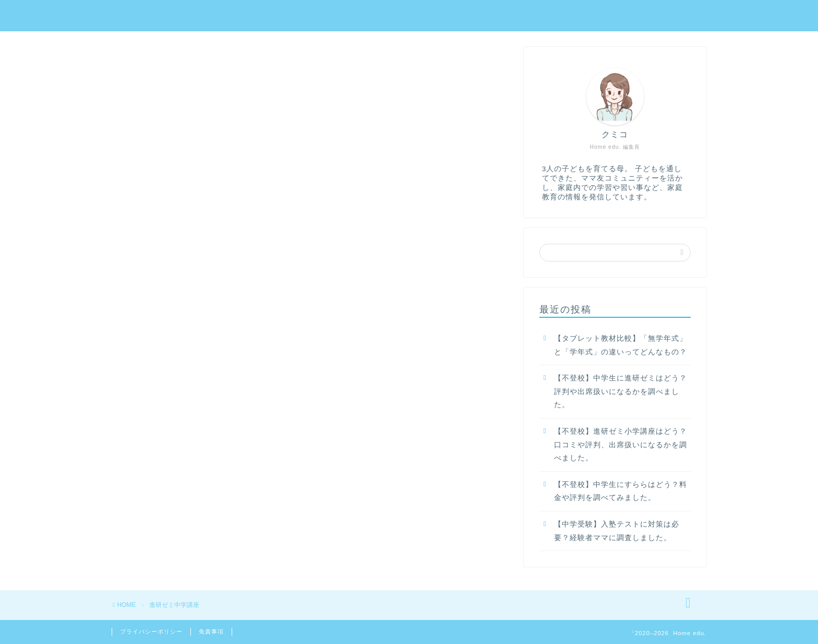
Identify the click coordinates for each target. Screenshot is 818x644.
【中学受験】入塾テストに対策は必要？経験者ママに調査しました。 (617, 531)
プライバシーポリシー (151, 631)
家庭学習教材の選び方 (344, 16)
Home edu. (141, 15)
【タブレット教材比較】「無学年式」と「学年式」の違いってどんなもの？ (621, 345)
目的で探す (678, 16)
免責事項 (211, 631)
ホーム (263, 16)
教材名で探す (437, 16)
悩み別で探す (606, 16)
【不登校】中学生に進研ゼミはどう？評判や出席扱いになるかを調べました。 (621, 391)
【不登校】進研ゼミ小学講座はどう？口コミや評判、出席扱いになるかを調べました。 (621, 445)
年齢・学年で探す (521, 16)
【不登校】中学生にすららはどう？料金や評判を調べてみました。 (621, 491)
